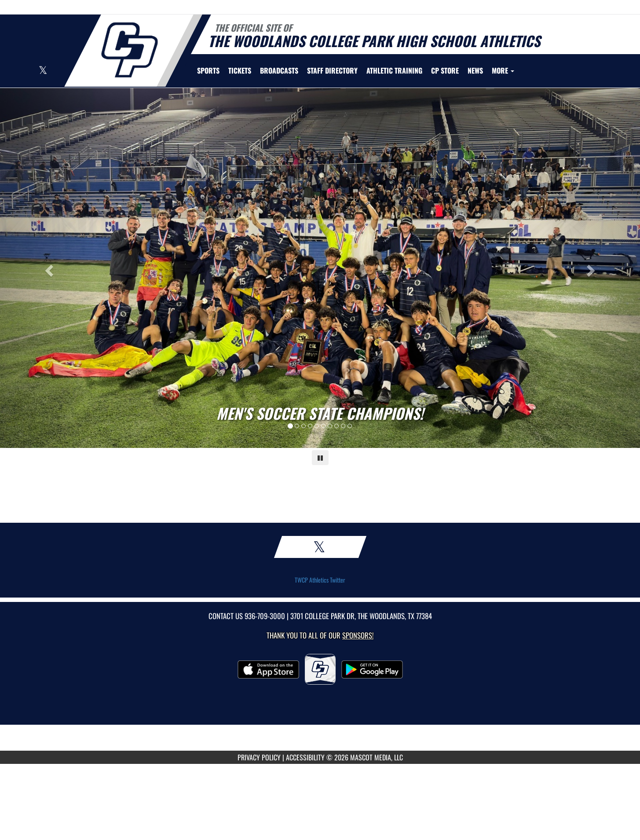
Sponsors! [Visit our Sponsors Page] (358, 635)
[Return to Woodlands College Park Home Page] (129, 50)
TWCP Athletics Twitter (320, 580)
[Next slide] (592, 268)
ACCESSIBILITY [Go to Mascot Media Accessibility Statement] (305, 757)
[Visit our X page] (43, 71)
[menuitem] (240, 70)
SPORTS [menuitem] (208, 70)
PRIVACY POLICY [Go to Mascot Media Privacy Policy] (259, 757)
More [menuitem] (503, 70)
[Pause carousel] (320, 458)
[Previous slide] (48, 268)
